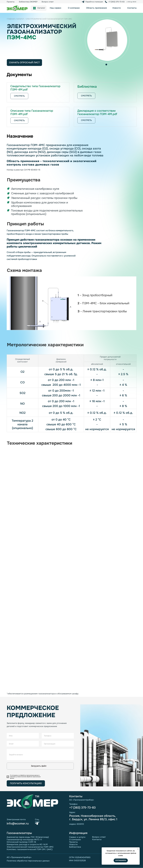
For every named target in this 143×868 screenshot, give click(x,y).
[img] (106, 2)
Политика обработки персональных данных (28, 861)
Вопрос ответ (48, 2)
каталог (21, 19)
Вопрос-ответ (99, 837)
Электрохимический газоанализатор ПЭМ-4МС (30, 847)
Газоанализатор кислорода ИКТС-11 (24, 840)
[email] (23, 744)
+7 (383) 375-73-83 (82, 808)
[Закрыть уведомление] (138, 849)
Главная (11, 19)
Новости (73, 844)
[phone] (58, 736)
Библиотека (75, 847)
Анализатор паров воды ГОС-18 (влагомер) (28, 837)
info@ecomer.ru (18, 824)
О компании (75, 840)
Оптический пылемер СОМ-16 (21, 842)
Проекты (73, 842)
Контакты (97, 839)
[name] (23, 736)
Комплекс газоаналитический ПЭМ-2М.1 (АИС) (30, 849)
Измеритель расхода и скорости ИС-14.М (27, 844)
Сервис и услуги (77, 837)
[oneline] (40, 755)
